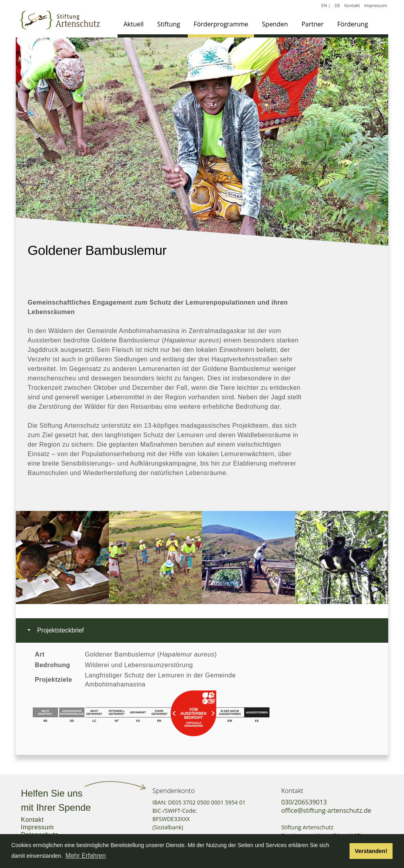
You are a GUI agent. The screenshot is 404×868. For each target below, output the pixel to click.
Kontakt (352, 5)
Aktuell (134, 24)
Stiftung (169, 24)
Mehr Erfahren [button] (86, 856)
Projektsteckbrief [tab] (55, 630)
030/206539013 (304, 802)
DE (337, 5)
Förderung (353, 24)
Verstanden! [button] (371, 851)
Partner (312, 24)
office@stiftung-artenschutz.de (326, 810)
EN (324, 5)
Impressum (376, 5)
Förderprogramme (221, 24)
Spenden (275, 24)
